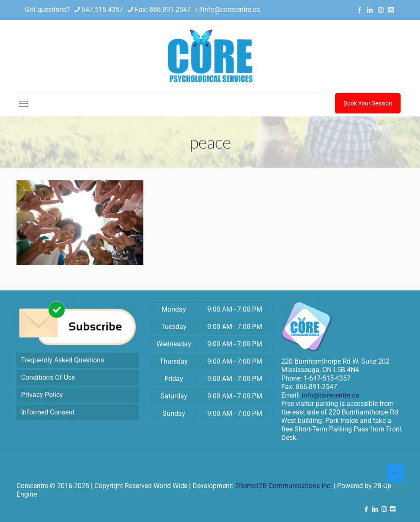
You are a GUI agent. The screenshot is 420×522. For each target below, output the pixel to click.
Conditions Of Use (48, 377)
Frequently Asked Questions (63, 360)
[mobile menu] (24, 104)
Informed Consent (48, 412)
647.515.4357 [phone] (102, 10)
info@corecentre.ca (330, 395)
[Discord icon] (391, 10)
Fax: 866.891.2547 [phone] (163, 10)
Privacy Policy (42, 395)
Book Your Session (368, 103)
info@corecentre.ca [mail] (231, 10)
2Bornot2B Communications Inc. (284, 486)
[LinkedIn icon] (370, 10)
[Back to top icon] (395, 473)
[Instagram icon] (381, 10)
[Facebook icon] (360, 10)
